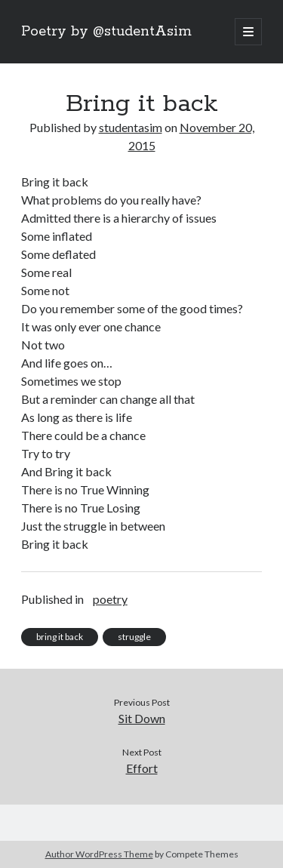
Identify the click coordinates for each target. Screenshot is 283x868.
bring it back (60, 637)
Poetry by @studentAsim (106, 32)
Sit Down (142, 718)
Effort (142, 768)
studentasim (131, 127)
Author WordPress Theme (99, 854)
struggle (134, 637)
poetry (110, 599)
